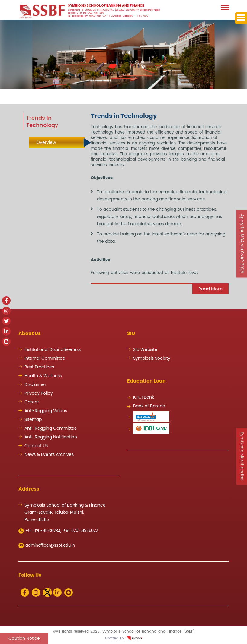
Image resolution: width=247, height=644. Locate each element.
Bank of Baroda (149, 406)
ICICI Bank (144, 397)
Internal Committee (45, 358)
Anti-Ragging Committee (51, 428)
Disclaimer (35, 385)
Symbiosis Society (152, 358)
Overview (46, 143)
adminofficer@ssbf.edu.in (47, 545)
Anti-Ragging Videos (46, 411)
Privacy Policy (39, 393)
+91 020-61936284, (40, 531)
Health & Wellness (43, 376)
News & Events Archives (49, 455)
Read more (210, 289)
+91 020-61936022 (80, 531)
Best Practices (39, 367)
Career (32, 402)
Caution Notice (24, 639)
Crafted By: (124, 638)
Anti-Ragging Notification (51, 437)
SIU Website (145, 350)
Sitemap (33, 420)
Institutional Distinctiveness (53, 350)
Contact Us (36, 446)
